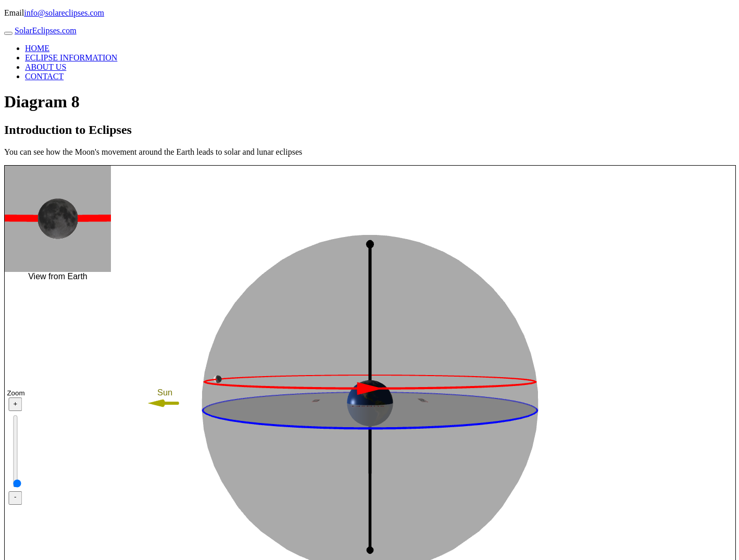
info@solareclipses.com (64, 13)
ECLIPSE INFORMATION (71, 58)
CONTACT (44, 76)
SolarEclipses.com (46, 30)
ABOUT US (46, 67)
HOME (37, 48)
